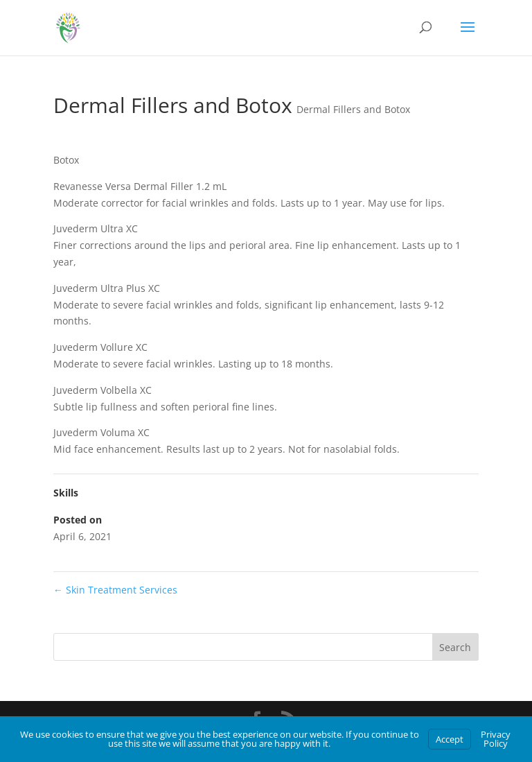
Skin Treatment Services (115, 590)
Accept (450, 739)
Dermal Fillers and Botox (353, 109)
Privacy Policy (496, 739)
